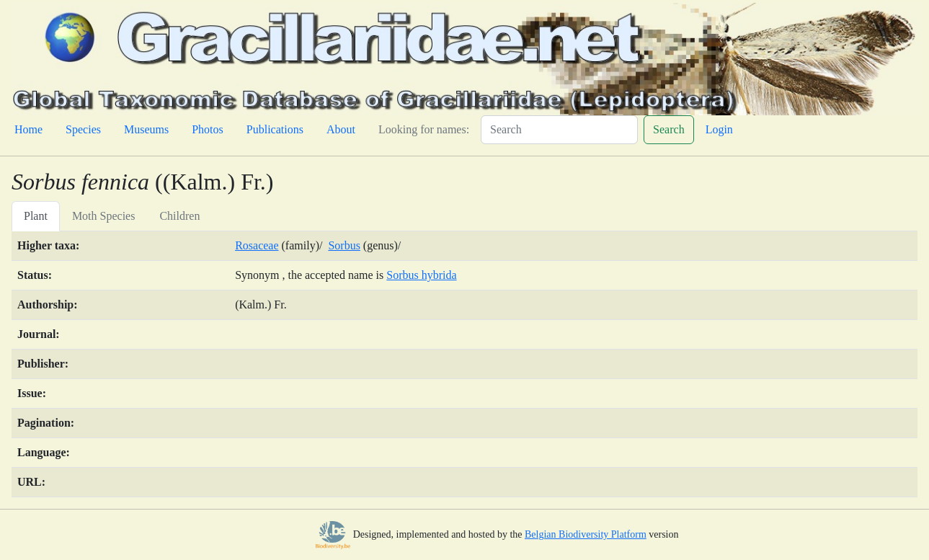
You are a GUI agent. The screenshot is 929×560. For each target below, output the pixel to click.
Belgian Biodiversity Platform (586, 534)
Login (719, 129)
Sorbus (344, 245)
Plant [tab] (36, 216)
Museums (146, 129)
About (341, 129)
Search (669, 129)
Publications (275, 129)
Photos (208, 129)
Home (28, 129)
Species (83, 129)
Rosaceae (257, 245)
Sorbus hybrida (421, 275)
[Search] (559, 130)
